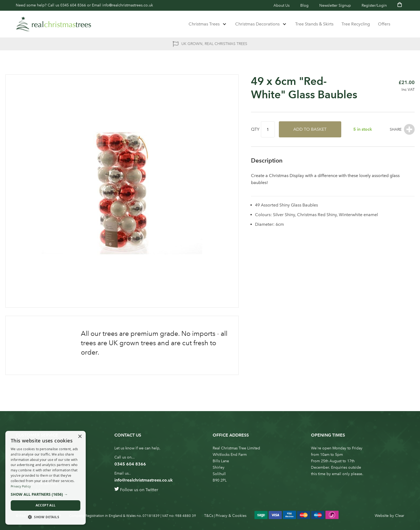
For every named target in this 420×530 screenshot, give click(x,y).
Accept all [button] (46, 505)
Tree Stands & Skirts (314, 24)
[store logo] (54, 24)
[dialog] (46, 478)
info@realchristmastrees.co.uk (128, 5)
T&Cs (209, 516)
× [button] (80, 437)
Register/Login (374, 5)
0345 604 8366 (73, 5)
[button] (46, 494)
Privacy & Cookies (231, 516)
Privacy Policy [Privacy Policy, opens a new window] (21, 486)
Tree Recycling (356, 24)
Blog (304, 5)
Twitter (152, 490)
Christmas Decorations (257, 24)
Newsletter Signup (335, 5)
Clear (400, 516)
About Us (282, 5)
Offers (384, 24)
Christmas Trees (204, 24)
